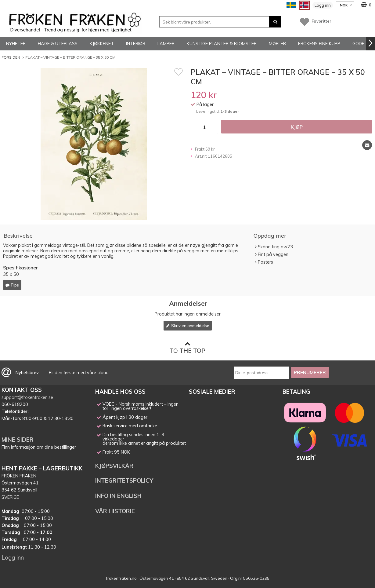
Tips (12, 285)
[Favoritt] (178, 72)
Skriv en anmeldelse (188, 326)
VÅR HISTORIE (115, 511)
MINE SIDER (18, 440)
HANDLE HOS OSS (120, 392)
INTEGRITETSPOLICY (124, 480)
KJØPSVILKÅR (114, 466)
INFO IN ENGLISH (118, 496)
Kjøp (297, 127)
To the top (187, 347)
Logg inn (323, 5)
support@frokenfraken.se (27, 397)
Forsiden (11, 57)
